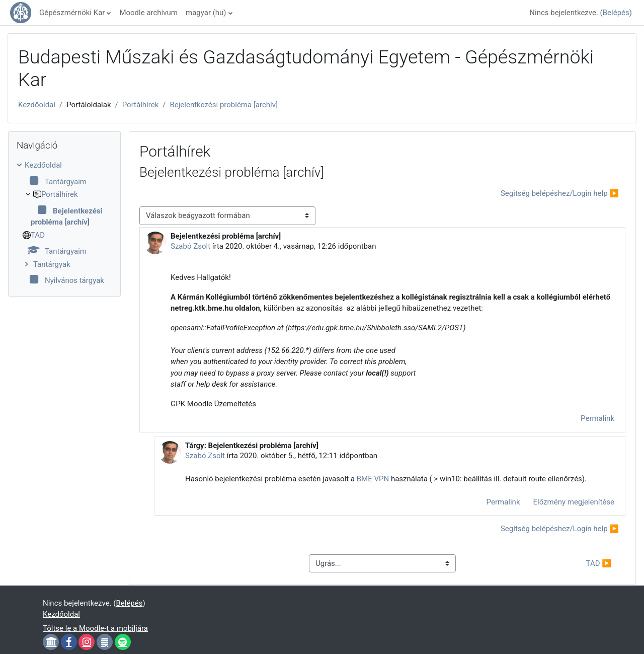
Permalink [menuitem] (597, 418)
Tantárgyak (52, 264)
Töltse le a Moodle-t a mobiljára (95, 628)
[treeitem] (64, 223)
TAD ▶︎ (599, 563)
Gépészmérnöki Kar (72, 13)
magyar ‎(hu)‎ (206, 13)
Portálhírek (141, 105)
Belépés (616, 13)
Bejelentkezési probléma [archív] (224, 105)
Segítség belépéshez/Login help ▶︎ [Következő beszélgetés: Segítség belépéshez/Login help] (560, 193)
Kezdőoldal (37, 105)
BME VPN (373, 479)
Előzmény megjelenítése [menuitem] (574, 502)
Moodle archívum (148, 13)
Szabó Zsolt (190, 246)
